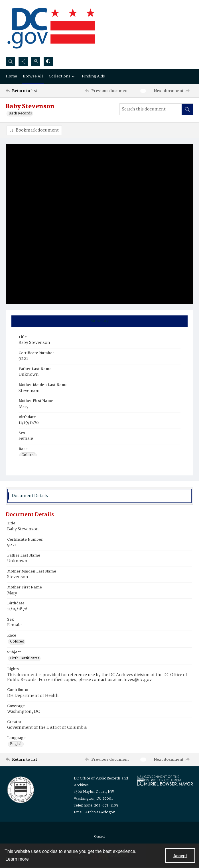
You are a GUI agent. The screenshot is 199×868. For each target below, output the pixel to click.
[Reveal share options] (23, 61)
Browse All (33, 76)
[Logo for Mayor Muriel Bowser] (165, 781)
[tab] (99, 321)
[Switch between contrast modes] (48, 61)
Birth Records (20, 114)
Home (11, 76)
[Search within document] (187, 109)
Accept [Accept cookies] (180, 856)
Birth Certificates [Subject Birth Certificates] (25, 659)
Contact (99, 837)
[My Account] (36, 61)
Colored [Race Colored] (29, 455)
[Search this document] (151, 109)
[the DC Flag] (51, 28)
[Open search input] (11, 61)
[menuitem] (99, 837)
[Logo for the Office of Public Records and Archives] (20, 789)
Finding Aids (93, 76)
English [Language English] (16, 744)
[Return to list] (30, 91)
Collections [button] (62, 76)
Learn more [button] (17, 859)
